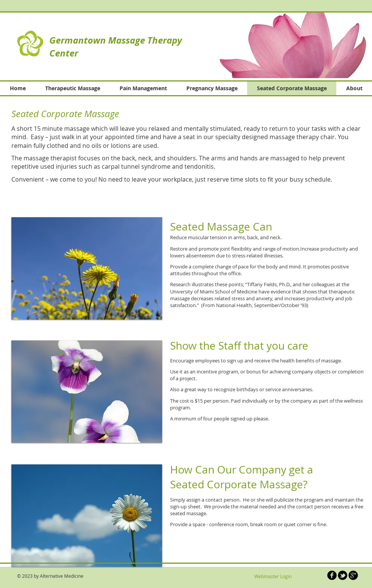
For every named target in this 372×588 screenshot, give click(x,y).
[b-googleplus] (353, 575)
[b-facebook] (332, 575)
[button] (284, 45)
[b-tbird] (343, 575)
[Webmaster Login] (273, 576)
